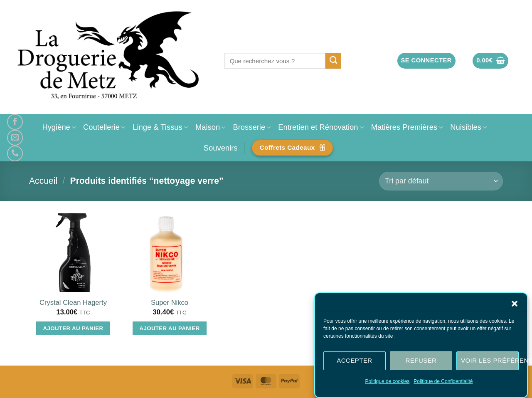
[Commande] (441, 181)
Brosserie (252, 127)
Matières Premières (407, 127)
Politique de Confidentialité (443, 381)
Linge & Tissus (160, 127)
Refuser (421, 360)
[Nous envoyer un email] (15, 138)
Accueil (43, 181)
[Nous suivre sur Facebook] (15, 122)
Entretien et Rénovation (321, 127)
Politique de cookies (388, 381)
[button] (515, 304)
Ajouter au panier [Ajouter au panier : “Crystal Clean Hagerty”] (73, 328)
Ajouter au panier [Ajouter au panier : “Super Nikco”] (170, 328)
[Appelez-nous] (15, 153)
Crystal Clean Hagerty (73, 303)
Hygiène (59, 127)
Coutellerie (104, 127)
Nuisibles (468, 127)
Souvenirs (221, 148)
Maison (210, 127)
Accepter (354, 360)
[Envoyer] (334, 61)
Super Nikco (170, 303)
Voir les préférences (490, 360)
